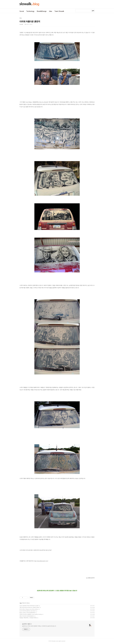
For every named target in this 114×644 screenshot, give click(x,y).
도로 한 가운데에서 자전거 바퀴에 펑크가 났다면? (29, 606)
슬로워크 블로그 (27, 624)
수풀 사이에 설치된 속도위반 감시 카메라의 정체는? (29, 607)
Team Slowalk (59, 11)
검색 (93, 11)
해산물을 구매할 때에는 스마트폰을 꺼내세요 (28, 618)
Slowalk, (54, 641)
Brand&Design (42, 11)
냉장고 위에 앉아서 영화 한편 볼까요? (27, 616)
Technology (30, 11)
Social (22, 11)
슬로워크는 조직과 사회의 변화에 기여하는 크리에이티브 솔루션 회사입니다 (39, 626)
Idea (50, 11)
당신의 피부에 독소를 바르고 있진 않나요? (28, 611)
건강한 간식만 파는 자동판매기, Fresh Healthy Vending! (31, 614)
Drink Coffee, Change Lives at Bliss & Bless (29, 609)
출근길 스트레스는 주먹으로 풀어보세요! (27, 613)
